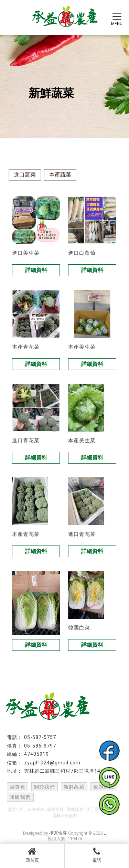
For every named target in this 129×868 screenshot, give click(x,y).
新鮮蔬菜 (74, 787)
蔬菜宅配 (16, 809)
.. (105, 833)
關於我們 (45, 787)
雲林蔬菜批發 (65, 816)
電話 (97, 855)
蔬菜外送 (36, 809)
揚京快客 (58, 833)
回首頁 (32, 855)
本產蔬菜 (60, 175)
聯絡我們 (20, 797)
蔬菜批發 (55, 809)
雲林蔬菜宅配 (79, 809)
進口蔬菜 (25, 175)
